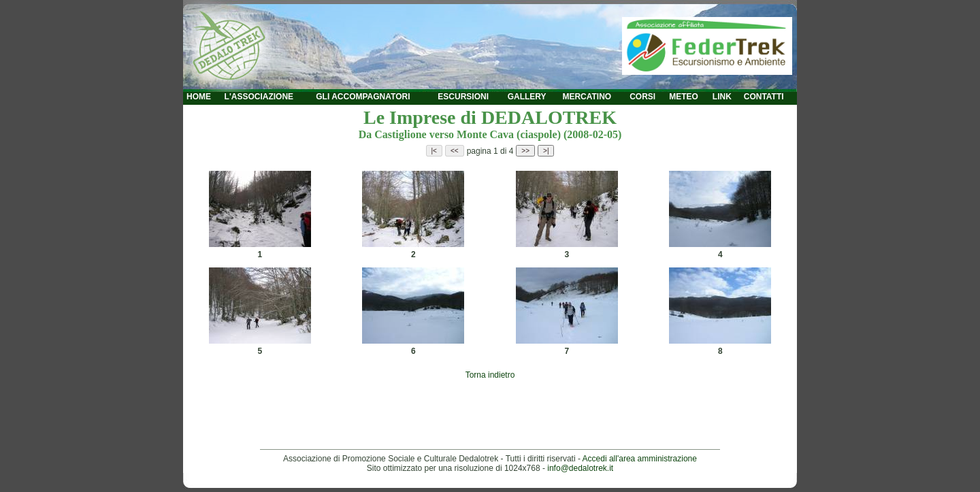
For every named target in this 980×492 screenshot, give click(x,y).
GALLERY (527, 97)
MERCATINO (587, 97)
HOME (199, 97)
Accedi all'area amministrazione (640, 459)
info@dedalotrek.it (580, 468)
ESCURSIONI (463, 97)
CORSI (642, 97)
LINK (722, 97)
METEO (684, 97)
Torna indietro (490, 375)
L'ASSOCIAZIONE (259, 97)
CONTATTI (764, 97)
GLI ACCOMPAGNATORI (363, 97)
